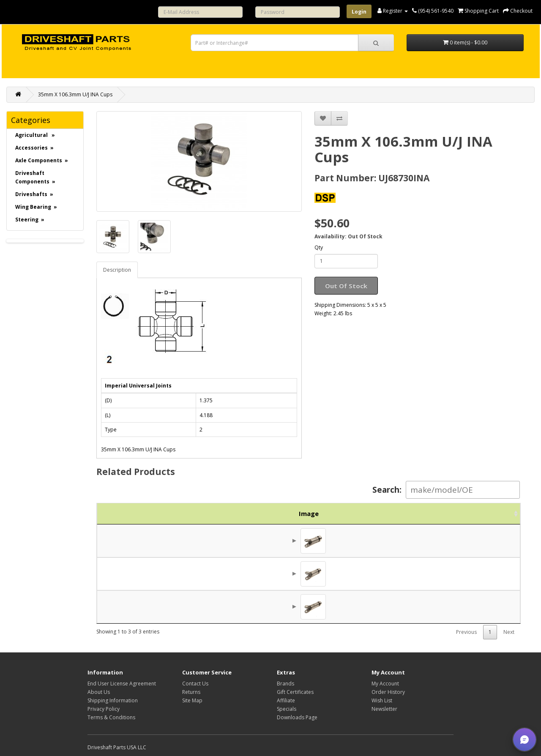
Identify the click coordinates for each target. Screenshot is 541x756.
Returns (191, 692)
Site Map (192, 700)
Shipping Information (113, 700)
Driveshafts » (34, 194)
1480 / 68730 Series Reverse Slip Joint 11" (270, 606)
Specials (287, 709)
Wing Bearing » (36, 207)
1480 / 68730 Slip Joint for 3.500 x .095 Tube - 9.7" (281, 540)
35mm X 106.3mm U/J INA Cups (75, 94)
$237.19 (451, 606)
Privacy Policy (104, 709)
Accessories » (34, 148)
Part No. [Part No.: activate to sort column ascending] (171, 513)
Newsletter (384, 709)
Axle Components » (42, 160)
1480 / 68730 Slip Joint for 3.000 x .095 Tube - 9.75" (283, 573)
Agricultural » (35, 135)
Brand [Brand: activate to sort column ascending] (409, 513)
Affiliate (286, 700)
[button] (525, 740)
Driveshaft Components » (35, 177)
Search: (446, 490)
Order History (388, 692)
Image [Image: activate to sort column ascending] (118, 513)
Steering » (30, 220)
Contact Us (195, 684)
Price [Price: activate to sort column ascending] (449, 513)
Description (117, 270)
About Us (99, 692)
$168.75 (451, 540)
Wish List (382, 700)
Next (509, 632)
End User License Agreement (122, 684)
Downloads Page (297, 717)
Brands (286, 684)
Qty (319, 247)
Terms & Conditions (111, 717)
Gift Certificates (295, 692)
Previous (466, 632)
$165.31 (451, 573)
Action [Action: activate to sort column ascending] (494, 513)
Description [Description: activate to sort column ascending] (296, 513)
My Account (385, 684)
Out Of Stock (346, 286)
